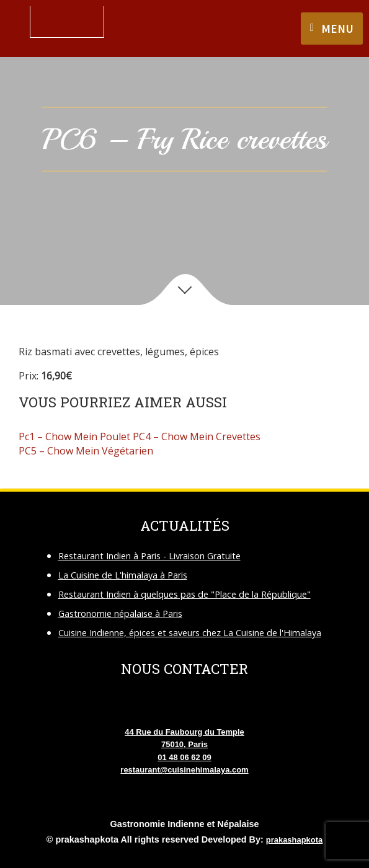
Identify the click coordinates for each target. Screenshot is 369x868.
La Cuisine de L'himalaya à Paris (123, 575)
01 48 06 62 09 (184, 757)
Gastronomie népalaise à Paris (120, 613)
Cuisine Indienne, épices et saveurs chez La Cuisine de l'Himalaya (190, 633)
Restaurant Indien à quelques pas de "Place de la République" (184, 594)
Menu (337, 29)
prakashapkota (294, 840)
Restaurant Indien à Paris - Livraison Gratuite (149, 556)
